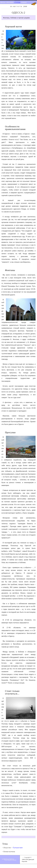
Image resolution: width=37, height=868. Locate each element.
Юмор (24, 3)
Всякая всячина (9, 852)
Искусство (7, 848)
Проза (3, 3)
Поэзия (10, 3)
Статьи (17, 3)
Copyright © (28, 857)
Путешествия (18, 848)
